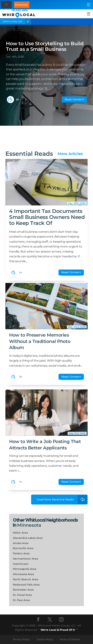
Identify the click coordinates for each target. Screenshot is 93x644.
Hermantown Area (25, 559)
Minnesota (29, 525)
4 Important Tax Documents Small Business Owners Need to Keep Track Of (47, 217)
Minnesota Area (23, 574)
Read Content (74, 99)
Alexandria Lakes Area (28, 538)
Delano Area (21, 553)
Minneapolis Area (25, 569)
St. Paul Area (21, 600)
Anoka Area (21, 543)
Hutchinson (21, 564)
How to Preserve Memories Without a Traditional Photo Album (40, 341)
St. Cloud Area (22, 595)
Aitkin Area (20, 533)
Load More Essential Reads (62, 500)
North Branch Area (25, 579)
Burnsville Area (23, 548)
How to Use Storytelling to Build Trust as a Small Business (45, 46)
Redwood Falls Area (26, 585)
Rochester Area (23, 590)
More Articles (70, 154)
